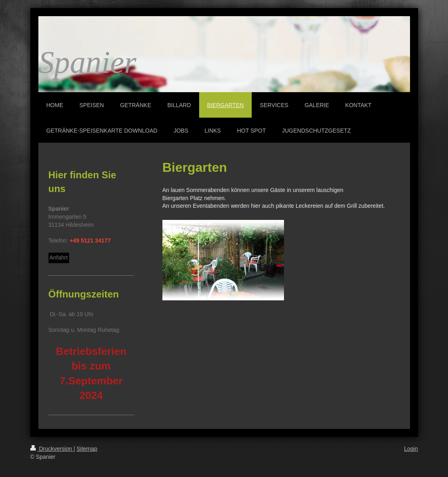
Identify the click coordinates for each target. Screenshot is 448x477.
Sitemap (87, 449)
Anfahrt (59, 257)
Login (411, 449)
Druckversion (52, 449)
